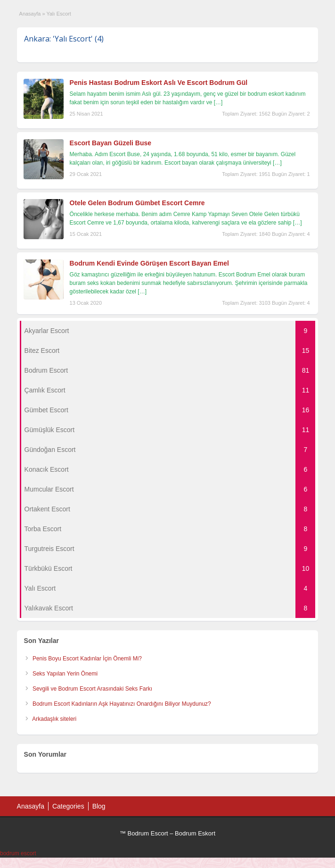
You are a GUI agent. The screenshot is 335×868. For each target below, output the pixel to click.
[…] (218, 102)
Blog (99, 806)
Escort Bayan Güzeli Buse (111, 143)
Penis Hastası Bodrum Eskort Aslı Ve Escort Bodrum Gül (159, 83)
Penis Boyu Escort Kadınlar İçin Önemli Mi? (87, 659)
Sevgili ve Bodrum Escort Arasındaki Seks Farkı (92, 689)
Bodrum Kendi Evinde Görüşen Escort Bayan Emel (149, 263)
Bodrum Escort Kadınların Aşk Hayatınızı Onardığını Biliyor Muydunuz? (122, 704)
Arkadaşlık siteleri (54, 719)
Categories (68, 806)
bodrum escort (18, 853)
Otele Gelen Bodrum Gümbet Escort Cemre (137, 203)
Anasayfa (30, 14)
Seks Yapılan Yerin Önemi (65, 674)
